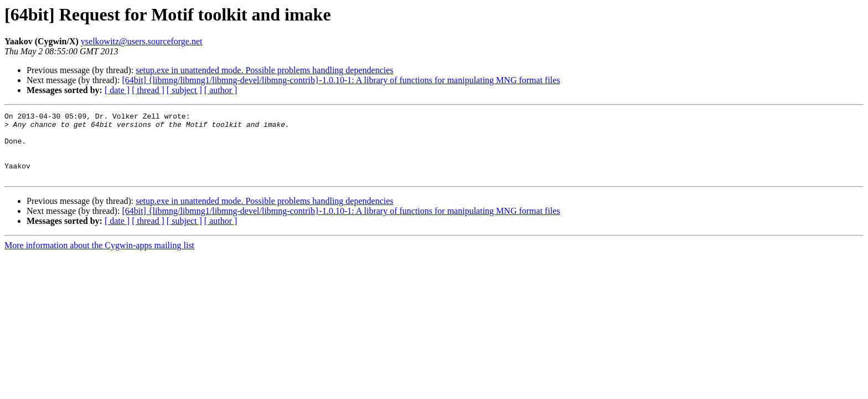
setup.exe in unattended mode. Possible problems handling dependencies (264, 70)
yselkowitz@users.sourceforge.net (142, 41)
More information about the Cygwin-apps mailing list (99, 259)
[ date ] (117, 90)
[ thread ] (148, 90)
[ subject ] (184, 90)
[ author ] (221, 90)
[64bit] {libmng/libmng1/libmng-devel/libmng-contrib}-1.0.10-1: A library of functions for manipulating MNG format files (341, 80)
